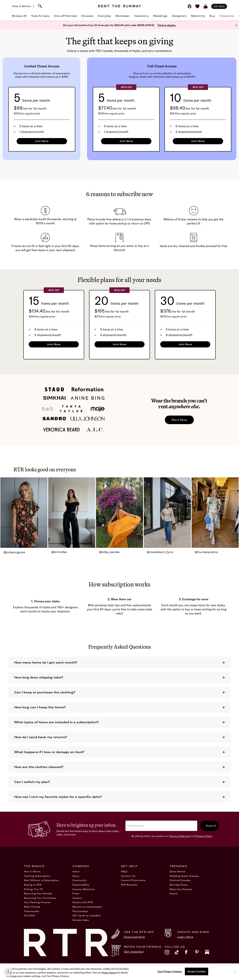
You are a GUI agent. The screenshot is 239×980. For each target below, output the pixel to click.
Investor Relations (83, 889)
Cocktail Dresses (180, 880)
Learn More (185, 937)
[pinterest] (200, 953)
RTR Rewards (129, 885)
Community (79, 880)
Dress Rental (177, 871)
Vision (76, 871)
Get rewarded (134, 952)
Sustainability (81, 885)
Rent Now (179, 420)
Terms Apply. (167, 25)
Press (76, 894)
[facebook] (190, 953)
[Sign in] (190, 6)
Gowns (174, 894)
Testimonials (31, 911)
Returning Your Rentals (38, 894)
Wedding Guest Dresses (184, 876)
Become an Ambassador (87, 907)
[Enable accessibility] (8, 972)
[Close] (235, 978)
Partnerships (80, 911)
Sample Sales (81, 920)
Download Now (134, 937)
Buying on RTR (33, 885)
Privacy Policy (204, 836)
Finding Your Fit (33, 889)
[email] (161, 826)
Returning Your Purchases (40, 898)
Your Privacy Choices (202, 967)
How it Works (21, 6)
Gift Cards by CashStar (87, 916)
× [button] (236, 25)
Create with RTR (83, 902)
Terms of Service (180, 836)
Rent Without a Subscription (41, 880)
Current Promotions (133, 880)
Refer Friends (32, 907)
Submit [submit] (211, 826)
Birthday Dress (179, 885)
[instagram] (170, 953)
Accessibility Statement (158, 967)
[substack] (210, 953)
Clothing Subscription (37, 876)
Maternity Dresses (181, 889)
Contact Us (128, 876)
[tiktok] (180, 953)
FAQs (124, 871)
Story (76, 876)
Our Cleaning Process (37, 902)
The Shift (30, 916)
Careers (77, 898)
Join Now (42, 141)
